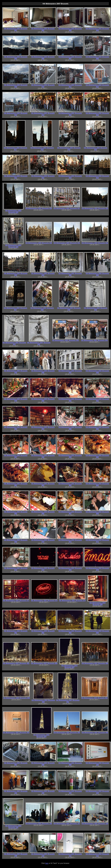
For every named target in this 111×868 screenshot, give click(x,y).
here (47, 863)
